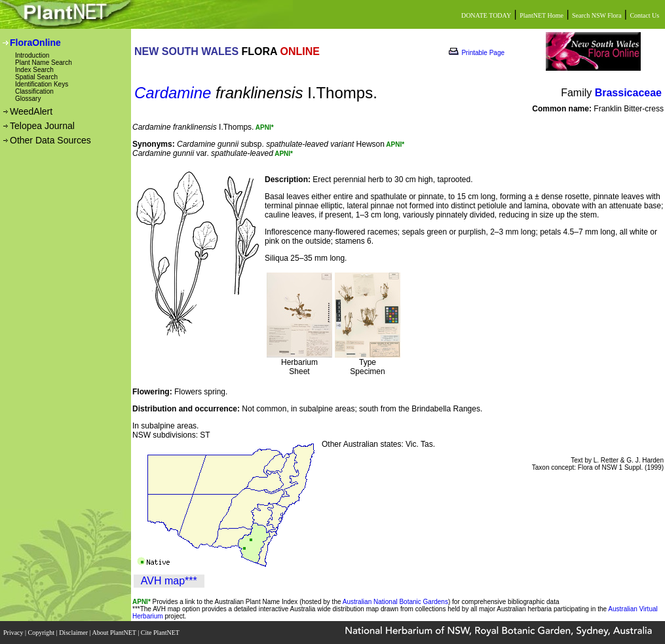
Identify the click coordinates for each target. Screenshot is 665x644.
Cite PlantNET (161, 633)
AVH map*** (169, 581)
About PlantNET (115, 633)
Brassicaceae (628, 93)
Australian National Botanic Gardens (395, 602)
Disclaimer (74, 633)
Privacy (14, 633)
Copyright (42, 633)
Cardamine (173, 93)
